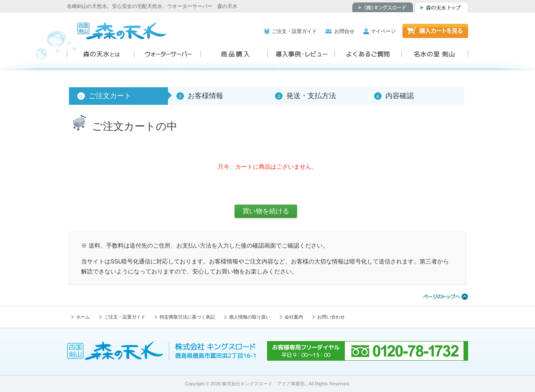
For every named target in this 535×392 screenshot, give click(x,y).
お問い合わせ (331, 317)
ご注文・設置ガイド (294, 31)
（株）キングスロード (383, 7)
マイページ (383, 31)
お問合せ (344, 31)
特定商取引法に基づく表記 (187, 317)
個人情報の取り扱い (250, 317)
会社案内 (294, 317)
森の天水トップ (441, 7)
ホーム (83, 317)
